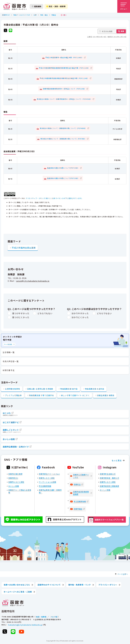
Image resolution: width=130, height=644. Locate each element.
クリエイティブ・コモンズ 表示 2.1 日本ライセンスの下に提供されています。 (54, 198)
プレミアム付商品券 (13, 395)
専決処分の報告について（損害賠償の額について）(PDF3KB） (63, 139)
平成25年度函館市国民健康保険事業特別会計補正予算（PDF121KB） (64, 68)
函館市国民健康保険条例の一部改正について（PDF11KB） (64, 89)
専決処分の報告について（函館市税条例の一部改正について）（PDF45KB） (64, 99)
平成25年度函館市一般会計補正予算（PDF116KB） (64, 57)
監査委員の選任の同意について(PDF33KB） (63, 168)
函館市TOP (6, 15)
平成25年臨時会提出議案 (24, 248)
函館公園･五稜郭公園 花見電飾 (40, 389)
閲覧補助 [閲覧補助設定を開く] (36, 6)
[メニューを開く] (124, 6)
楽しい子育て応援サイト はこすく (75, 395)
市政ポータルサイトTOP (22, 15)
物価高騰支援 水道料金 (95, 389)
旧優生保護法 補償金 (106, 395)
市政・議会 (44, 15)
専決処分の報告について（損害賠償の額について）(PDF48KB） (63, 128)
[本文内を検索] (112, 31)
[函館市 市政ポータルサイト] (15, 6)
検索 (122, 31)
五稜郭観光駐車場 (12, 389)
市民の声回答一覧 (11, 361)
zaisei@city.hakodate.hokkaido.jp (33, 281)
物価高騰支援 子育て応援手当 (41, 395)
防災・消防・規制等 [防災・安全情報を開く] (56, 6)
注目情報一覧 (9, 352)
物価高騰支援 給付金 (69, 389)
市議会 (54, 15)
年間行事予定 (9, 370)
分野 (35, 15)
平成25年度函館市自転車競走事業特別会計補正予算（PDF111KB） (64, 78)
